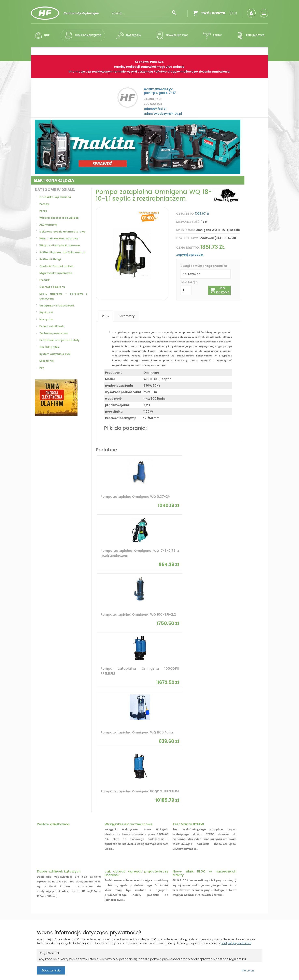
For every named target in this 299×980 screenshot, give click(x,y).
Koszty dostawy (46, 859)
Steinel (85, 707)
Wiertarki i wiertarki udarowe (61, 243)
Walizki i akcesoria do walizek (61, 218)
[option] (138, 147)
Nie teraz (248, 970)
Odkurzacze (89, 776)
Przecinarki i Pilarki (53, 336)
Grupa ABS (164, 903)
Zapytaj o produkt (190, 255)
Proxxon (40, 728)
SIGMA (177, 700)
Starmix (225, 721)
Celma (223, 707)
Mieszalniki (48, 371)
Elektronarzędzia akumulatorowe (52, 234)
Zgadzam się (51, 970)
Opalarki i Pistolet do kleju (59, 276)
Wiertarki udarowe (94, 754)
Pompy (45, 204)
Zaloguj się (91, 859)
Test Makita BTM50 (188, 588)
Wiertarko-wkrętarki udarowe (149, 793)
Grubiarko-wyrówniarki (57, 197)
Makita (85, 714)
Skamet (178, 721)
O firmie (184, 859)
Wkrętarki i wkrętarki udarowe (62, 250)
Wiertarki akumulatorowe (192, 788)
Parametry (126, 316)
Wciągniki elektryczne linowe (129, 588)
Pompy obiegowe (46, 776)
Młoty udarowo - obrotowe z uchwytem (63, 306)
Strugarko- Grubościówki (58, 315)
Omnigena (41, 700)
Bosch (38, 714)
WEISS (223, 728)
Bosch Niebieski (45, 707)
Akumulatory (49, 225)
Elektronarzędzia (83, 35)
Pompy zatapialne (47, 754)
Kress (177, 707)
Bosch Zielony (44, 721)
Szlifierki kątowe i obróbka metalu (63, 260)
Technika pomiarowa (55, 343)
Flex (222, 700)
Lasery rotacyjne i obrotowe (240, 769)
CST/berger (181, 728)
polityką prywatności (53, 942)
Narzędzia (129, 35)
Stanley (132, 714)
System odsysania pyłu (56, 364)
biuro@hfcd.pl (234, 872)
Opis (105, 316)
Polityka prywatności (142, 866)
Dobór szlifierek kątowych (59, 636)
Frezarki (45, 290)
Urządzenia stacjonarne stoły (61, 350)
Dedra (131, 707)
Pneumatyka (247, 35)
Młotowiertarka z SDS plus (238, 761)
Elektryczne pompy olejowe (146, 786)
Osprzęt (178, 761)
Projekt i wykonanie (135, 899)
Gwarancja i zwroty (48, 866)
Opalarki (86, 783)
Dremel (177, 714)
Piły (42, 378)
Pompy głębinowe (92, 761)
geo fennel (88, 728)
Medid (130, 721)
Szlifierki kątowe (231, 776)
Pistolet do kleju (139, 754)
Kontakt (184, 866)
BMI (129, 700)
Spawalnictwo (172, 35)
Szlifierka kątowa (232, 754)
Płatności (41, 874)
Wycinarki (47, 322)
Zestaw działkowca (53, 588)
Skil (129, 728)
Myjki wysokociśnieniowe (58, 283)
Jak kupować (136, 874)
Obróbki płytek (50, 357)
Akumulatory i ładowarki (98, 769)
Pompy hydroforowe (49, 761)
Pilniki (44, 211)
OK (162, 827)
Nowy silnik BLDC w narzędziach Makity (204, 637)
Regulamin (134, 859)
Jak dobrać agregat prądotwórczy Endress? (137, 637)
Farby (211, 35)
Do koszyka (220, 290)
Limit (222, 714)
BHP (43, 35)
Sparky (85, 700)
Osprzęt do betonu (54, 297)
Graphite (87, 721)
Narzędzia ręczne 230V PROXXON (195, 754)
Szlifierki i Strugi (51, 269)
